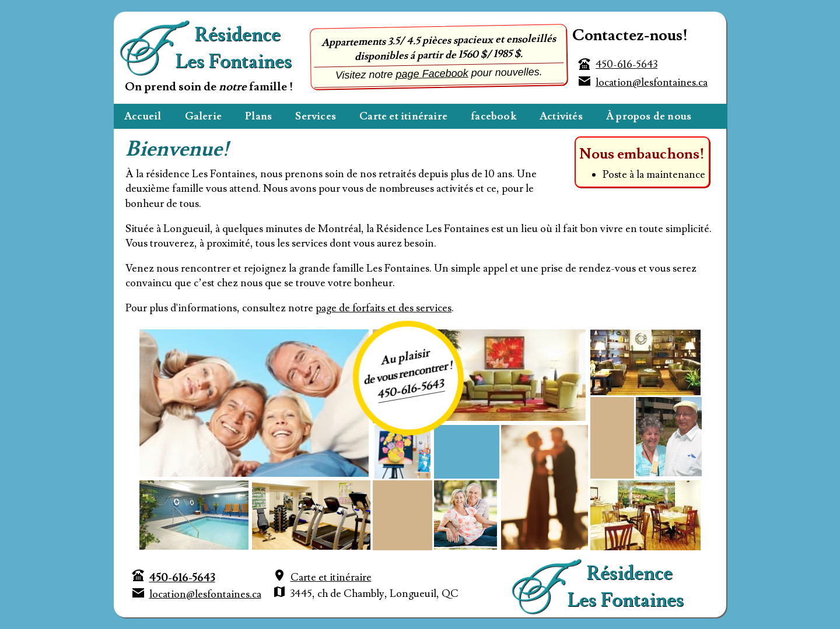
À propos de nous (649, 116)
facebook (494, 116)
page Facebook (432, 73)
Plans (258, 116)
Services (316, 116)
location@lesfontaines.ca (652, 82)
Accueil (143, 116)
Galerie (203, 116)
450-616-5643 (626, 64)
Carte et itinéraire (403, 116)
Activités (561, 116)
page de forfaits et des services (384, 308)
